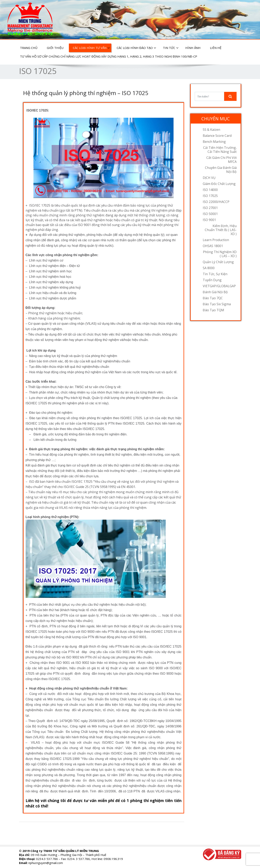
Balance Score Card (217, 136)
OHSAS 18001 (213, 246)
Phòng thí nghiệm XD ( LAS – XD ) (220, 254)
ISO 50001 (210, 214)
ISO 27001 (210, 208)
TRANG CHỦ (29, 48)
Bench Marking (214, 142)
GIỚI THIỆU (55, 48)
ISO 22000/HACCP (216, 202)
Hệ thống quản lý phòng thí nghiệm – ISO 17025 (86, 93)
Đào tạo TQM (213, 310)
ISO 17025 (210, 196)
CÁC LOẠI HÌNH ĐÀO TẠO (136, 48)
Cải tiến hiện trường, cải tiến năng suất (220, 150)
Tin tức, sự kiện (215, 274)
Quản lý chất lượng (218, 262)
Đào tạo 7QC (213, 298)
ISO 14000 (210, 190)
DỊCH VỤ (209, 178)
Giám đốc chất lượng (219, 184)
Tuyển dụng (212, 280)
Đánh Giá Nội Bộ (215, 292)
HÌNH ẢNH (193, 48)
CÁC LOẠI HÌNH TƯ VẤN (91, 48)
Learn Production (216, 240)
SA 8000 (209, 268)
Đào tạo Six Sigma (217, 304)
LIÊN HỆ (216, 48)
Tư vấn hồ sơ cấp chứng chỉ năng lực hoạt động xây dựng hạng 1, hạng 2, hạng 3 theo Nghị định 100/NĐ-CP (109, 56)
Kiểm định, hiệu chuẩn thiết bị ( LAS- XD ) (221, 230)
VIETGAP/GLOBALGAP (219, 286)
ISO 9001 (209, 220)
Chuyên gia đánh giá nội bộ (221, 170)
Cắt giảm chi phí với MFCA (221, 160)
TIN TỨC (171, 48)
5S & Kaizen (211, 130)
